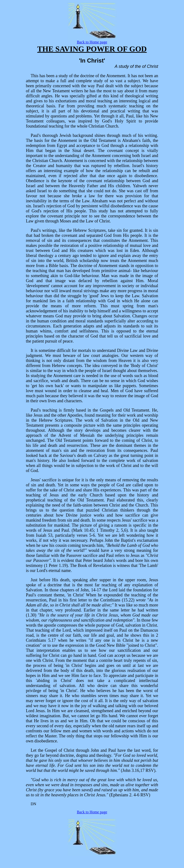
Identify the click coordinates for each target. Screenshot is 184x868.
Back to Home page (92, 42)
